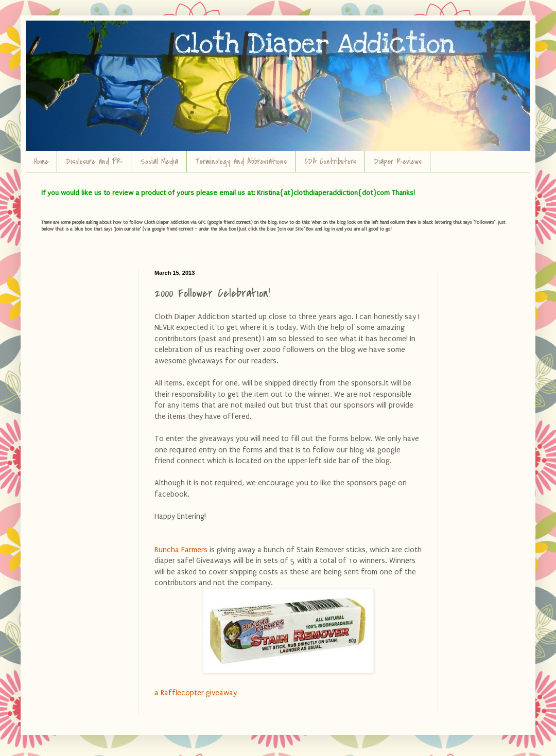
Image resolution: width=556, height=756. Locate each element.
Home (41, 162)
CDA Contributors (330, 162)
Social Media (159, 162)
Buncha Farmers (182, 550)
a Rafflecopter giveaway (196, 693)
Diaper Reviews (398, 162)
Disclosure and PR (94, 162)
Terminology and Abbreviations (241, 162)
